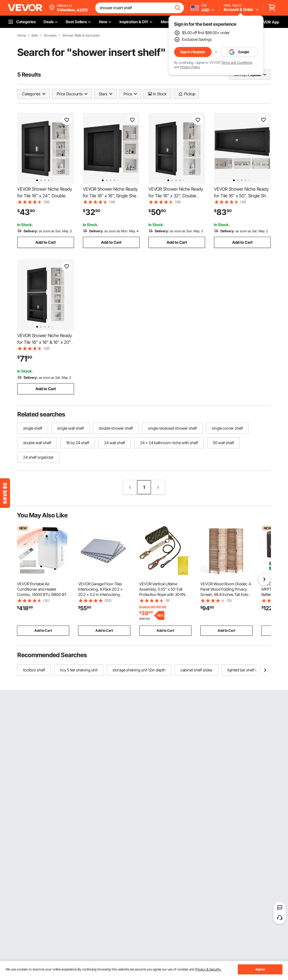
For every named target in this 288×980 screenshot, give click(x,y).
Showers (50, 35)
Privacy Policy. (190, 67)
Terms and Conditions (237, 62)
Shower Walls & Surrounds (81, 35)
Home (22, 35)
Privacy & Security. (208, 969)
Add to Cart (46, 242)
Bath (35, 35)
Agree (260, 969)
